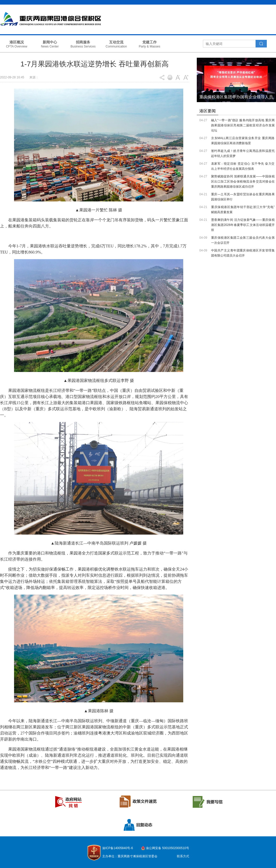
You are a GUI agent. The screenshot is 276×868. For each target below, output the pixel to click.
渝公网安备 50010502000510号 (168, 848)
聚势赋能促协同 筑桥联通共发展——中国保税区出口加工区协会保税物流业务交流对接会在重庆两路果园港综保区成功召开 (243, 182)
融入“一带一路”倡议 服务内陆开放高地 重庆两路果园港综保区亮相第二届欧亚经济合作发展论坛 (243, 125)
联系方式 (183, 856)
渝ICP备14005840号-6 (118, 848)
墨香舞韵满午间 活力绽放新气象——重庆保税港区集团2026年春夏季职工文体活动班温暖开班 (243, 225)
